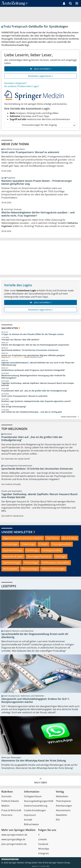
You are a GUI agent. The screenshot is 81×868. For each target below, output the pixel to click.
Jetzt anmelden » (40, 69)
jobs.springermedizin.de (14, 844)
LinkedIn (43, 839)
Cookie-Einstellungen (35, 810)
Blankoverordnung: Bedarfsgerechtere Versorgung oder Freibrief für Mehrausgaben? (33, 377)
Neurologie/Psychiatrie (39, 556)
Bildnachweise (31, 824)
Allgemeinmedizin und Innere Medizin (23, 538)
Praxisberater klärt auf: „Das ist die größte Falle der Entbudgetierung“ (34, 391)
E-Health (43, 544)
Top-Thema (52, 538)
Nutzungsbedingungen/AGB (39, 801)
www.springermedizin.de (14, 835)
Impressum (30, 815)
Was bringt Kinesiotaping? (14, 407)
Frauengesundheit (62, 544)
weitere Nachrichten (70, 417)
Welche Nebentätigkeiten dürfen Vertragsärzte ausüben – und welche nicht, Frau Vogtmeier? (38, 214)
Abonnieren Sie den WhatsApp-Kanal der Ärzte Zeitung (34, 760)
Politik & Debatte (10, 801)
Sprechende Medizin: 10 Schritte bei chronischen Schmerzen (30, 350)
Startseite (6, 796)
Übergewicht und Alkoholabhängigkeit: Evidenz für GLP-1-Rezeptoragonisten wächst (36, 700)
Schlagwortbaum (33, 796)
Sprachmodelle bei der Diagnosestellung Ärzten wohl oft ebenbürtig (35, 636)
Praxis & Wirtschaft (11, 810)
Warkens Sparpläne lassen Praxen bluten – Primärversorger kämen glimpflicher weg (37, 182)
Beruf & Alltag (70, 538)
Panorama (7, 815)
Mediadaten (62, 796)
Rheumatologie (30, 569)
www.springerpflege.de (13, 839)
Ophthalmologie (12, 563)
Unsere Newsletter (17, 532)
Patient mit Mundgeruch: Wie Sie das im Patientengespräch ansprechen (35, 345)
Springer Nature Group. (60, 863)
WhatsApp (44, 849)
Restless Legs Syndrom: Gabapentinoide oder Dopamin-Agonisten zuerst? (36, 401)
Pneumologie (31, 563)
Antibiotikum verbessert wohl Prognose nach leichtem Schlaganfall (33, 370)
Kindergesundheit (52, 550)
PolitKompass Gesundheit (56, 563)
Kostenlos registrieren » (41, 76)
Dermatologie (10, 544)
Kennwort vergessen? (15, 83)
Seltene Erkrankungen (53, 569)
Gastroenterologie (13, 550)
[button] (77, 3)
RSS (58, 820)
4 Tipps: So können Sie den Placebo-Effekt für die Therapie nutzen (33, 334)
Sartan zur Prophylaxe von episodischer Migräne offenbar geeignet (33, 355)
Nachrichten (10, 328)
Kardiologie (32, 550)
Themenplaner (64, 801)
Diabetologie (28, 544)
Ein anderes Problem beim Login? (22, 86)
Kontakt (28, 820)
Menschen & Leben (13, 556)
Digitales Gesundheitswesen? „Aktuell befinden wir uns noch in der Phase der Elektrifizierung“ (38, 364)
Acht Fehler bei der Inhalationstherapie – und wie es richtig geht (32, 412)
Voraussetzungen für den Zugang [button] (49, 125)
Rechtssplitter (10, 569)
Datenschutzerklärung (36, 806)
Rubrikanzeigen (64, 806)
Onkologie (60, 556)
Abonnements (63, 810)
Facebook (43, 844)
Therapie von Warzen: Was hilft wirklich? (20, 340)
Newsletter (62, 815)
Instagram (44, 853)
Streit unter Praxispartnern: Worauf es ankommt (30, 152)
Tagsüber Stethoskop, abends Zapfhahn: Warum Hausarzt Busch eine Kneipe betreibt (38, 384)
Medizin (5, 806)
